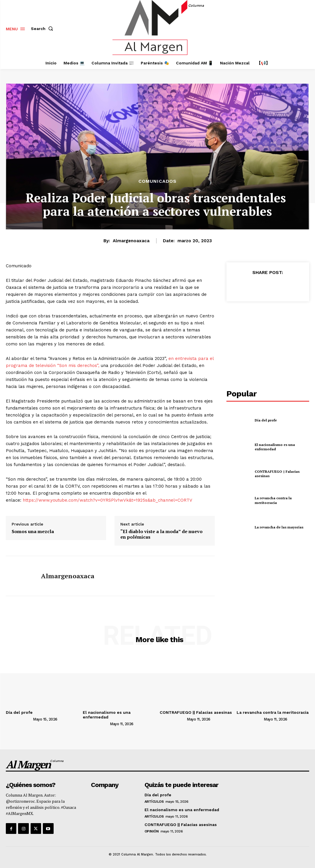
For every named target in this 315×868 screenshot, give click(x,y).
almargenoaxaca (131, 241)
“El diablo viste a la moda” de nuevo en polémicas (161, 534)
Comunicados (157, 181)
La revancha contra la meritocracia (273, 500)
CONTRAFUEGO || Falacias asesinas (277, 474)
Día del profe (266, 420)
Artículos (154, 802)
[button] (43, 29)
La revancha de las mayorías (279, 527)
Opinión (152, 831)
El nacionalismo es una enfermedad (275, 447)
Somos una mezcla (33, 531)
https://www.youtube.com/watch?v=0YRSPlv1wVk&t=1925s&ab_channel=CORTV (108, 500)
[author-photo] (19, 719)
